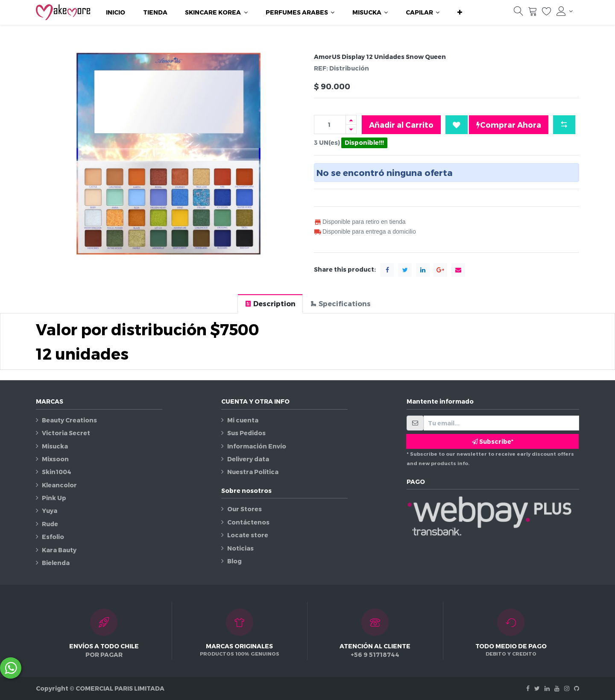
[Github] (577, 688)
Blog (234, 561)
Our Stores (245, 509)
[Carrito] (533, 13)
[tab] (270, 303)
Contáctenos (248, 522)
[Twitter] (537, 688)
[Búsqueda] (518, 13)
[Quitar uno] (351, 129)
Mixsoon (55, 459)
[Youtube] (557, 688)
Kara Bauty (59, 550)
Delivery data (248, 459)
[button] (460, 12)
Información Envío (257, 446)
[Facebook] (528, 688)
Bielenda (56, 563)
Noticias (240, 548)
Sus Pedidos (246, 433)
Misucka (55, 446)
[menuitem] (116, 12)
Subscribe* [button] (493, 441)
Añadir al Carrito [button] (401, 124)
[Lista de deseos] (547, 13)
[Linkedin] (547, 688)
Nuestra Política (253, 472)
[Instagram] (567, 688)
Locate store (248, 535)
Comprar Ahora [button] (509, 125)
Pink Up (54, 498)
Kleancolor (59, 485)
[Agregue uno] (351, 120)
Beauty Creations (69, 420)
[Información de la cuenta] (565, 11)
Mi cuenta (243, 420)
